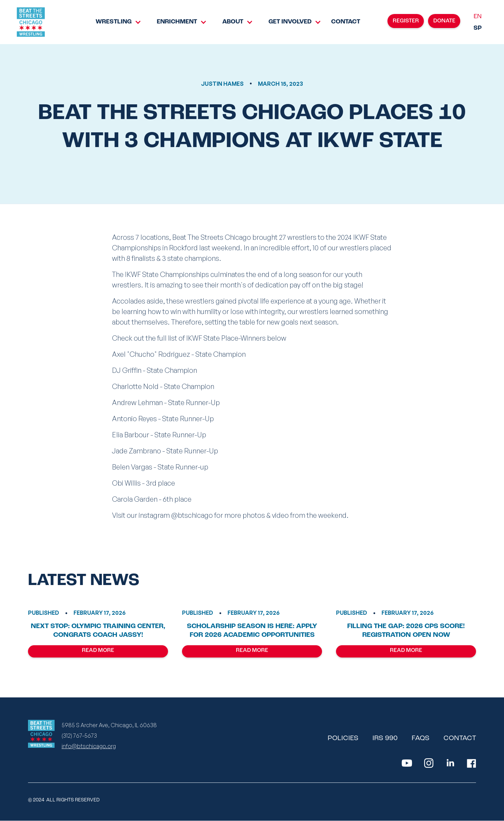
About (233, 22)
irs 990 (385, 738)
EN (478, 17)
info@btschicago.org (89, 746)
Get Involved (290, 22)
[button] (114, 22)
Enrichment (177, 22)
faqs (421, 738)
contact (460, 738)
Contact (346, 22)
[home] (31, 22)
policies (343, 738)
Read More (98, 650)
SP (478, 28)
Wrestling (114, 22)
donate (444, 21)
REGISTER (406, 21)
